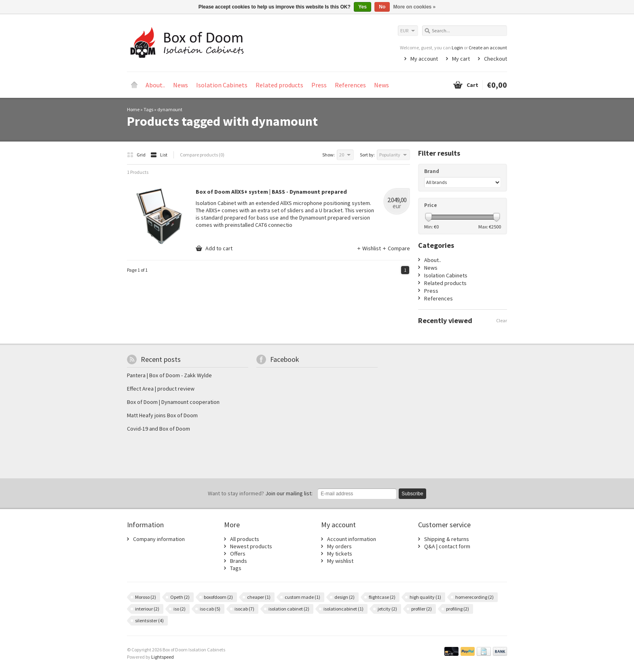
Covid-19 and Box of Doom (158, 429)
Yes (362, 7)
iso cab (210, 609)
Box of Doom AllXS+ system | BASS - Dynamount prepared (271, 192)
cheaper (259, 597)
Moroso (146, 597)
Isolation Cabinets (222, 85)
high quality (425, 597)
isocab (244, 609)
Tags (148, 109)
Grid (137, 155)
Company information (159, 539)
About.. (155, 85)
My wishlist (340, 561)
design (344, 597)
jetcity (387, 609)
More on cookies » (415, 7)
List (159, 155)
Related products (279, 85)
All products (245, 539)
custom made (302, 597)
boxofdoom (218, 597)
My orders (339, 546)
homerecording (474, 597)
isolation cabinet (289, 609)
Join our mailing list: (260, 493)
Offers (238, 554)
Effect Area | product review (161, 389)
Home (134, 85)
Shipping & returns (447, 539)
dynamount (170, 109)
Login (457, 48)
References (350, 85)
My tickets (340, 554)
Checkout (496, 59)
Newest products (251, 546)
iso (180, 609)
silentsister (149, 620)
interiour (147, 609)
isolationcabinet (343, 609)
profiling (458, 609)
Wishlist (369, 248)
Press (319, 85)
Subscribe (412, 494)
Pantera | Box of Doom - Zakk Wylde (169, 375)
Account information (352, 539)
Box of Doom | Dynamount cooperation (173, 402)
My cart (461, 59)
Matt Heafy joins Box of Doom (162, 415)
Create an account (488, 48)
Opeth (180, 597)
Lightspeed (163, 657)
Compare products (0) (202, 155)
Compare (396, 248)
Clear (502, 320)
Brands (239, 561)
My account (424, 59)
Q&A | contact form (447, 546)
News (181, 85)
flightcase (382, 597)
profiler (422, 609)
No (382, 7)
